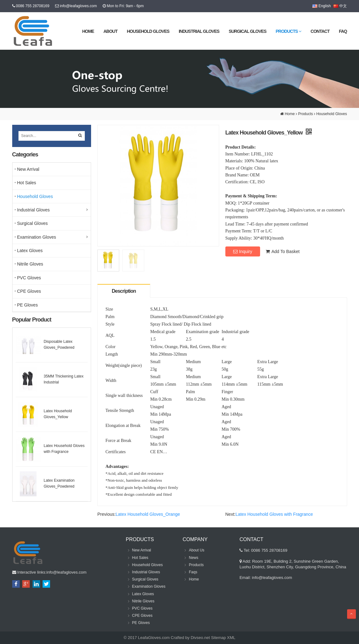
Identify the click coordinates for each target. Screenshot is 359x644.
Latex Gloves (30, 251)
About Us (196, 550)
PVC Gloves (29, 278)
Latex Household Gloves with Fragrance (274, 514)
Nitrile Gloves (30, 264)
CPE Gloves (29, 291)
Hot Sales (27, 183)
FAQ (343, 31)
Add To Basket (283, 251)
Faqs (193, 572)
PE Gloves (28, 305)
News (193, 558)
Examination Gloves (37, 237)
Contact (320, 31)
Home (88, 31)
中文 (340, 6)
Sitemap (218, 638)
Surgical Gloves (248, 31)
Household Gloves (148, 31)
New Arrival (28, 169)
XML (231, 638)
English (322, 6)
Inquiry (243, 251)
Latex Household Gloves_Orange (148, 514)
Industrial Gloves (199, 31)
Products (289, 31)
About (110, 31)
